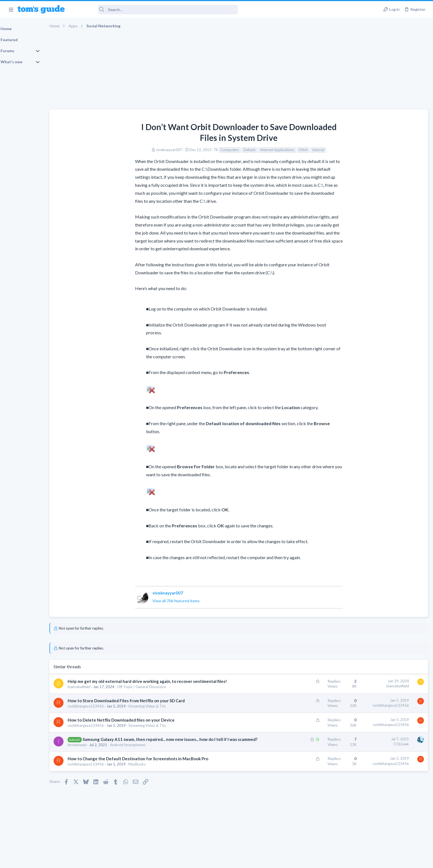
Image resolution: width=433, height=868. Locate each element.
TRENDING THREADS (363, 278)
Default (212, 150)
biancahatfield (93, 693)
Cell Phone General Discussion (379, 342)
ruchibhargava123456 (100, 712)
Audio (359, 316)
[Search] (155, 10)
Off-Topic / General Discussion (156, 693)
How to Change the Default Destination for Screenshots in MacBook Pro (152, 770)
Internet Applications (240, 150)
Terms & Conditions (269, 860)
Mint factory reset (379, 385)
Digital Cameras (367, 428)
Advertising (157, 860)
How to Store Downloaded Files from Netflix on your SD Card (140, 706)
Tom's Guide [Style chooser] (388, 822)
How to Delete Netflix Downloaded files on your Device (135, 726)
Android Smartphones (142, 756)
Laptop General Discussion (376, 374)
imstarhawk (91, 756)
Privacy (231, 860)
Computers (192, 150)
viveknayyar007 (132, 150)
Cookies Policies (196, 860)
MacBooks (151, 776)
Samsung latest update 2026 (388, 439)
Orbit (266, 150)
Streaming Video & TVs (161, 712)
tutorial (281, 150)
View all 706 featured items (138, 601)
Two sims (363, 327)
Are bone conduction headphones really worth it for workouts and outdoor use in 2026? (389, 295)
